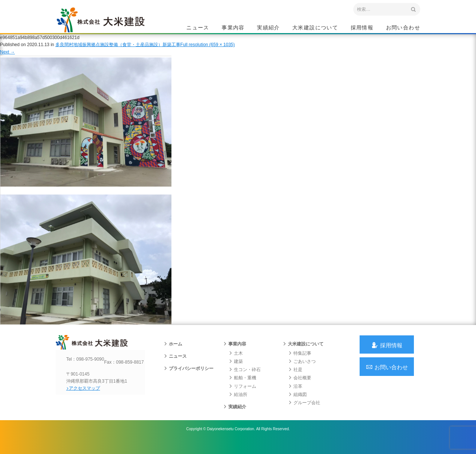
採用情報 (362, 28)
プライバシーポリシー (189, 379)
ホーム (173, 354)
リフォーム (242, 396)
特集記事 (300, 363)
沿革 (295, 396)
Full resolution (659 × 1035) (208, 52)
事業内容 (233, 28)
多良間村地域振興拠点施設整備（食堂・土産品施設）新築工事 (118, 52)
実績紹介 (268, 28)
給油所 (238, 405)
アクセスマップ (88, 405)
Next (7, 59)
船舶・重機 (242, 388)
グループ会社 (304, 413)
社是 (295, 380)
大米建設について (315, 28)
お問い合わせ (403, 28)
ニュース (198, 28)
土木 (236, 363)
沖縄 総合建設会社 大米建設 (107, 25)
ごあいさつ (302, 371)
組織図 (297, 405)
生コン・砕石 (245, 380)
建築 (236, 371)
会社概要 (300, 388)
